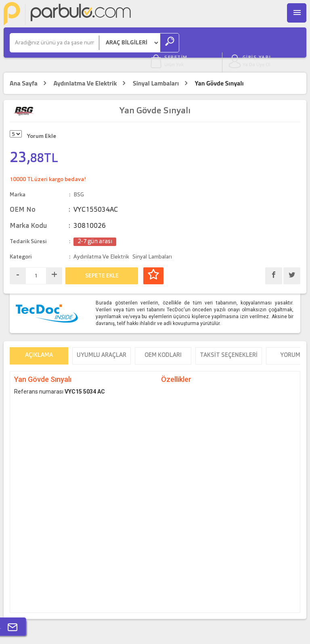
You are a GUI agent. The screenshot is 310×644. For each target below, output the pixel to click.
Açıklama (39, 341)
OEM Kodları (163, 341)
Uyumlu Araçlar (102, 341)
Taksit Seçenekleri (229, 341)
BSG (79, 179)
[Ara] (54, 43)
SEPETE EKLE (102, 261)
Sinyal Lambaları (156, 68)
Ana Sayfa (24, 68)
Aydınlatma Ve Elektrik (85, 68)
